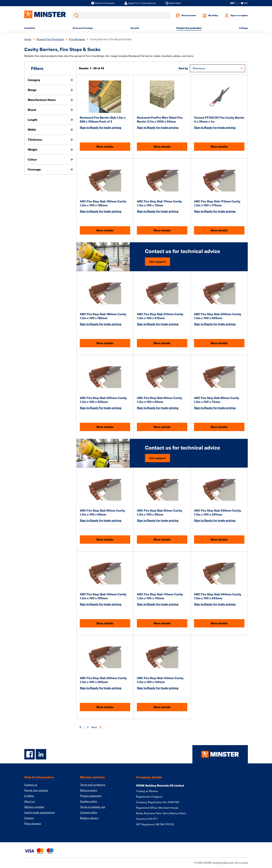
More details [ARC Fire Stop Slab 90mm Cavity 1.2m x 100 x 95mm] (105, 540)
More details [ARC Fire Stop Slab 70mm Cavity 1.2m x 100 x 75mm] (162, 230)
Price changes (33, 824)
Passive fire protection (189, 28)
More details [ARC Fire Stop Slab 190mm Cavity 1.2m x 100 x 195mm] (105, 230)
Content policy (89, 812)
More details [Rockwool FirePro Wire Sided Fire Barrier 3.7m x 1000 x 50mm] (162, 147)
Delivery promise (34, 807)
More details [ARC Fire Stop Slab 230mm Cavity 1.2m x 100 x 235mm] (219, 540)
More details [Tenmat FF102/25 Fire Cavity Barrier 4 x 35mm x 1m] (219, 147)
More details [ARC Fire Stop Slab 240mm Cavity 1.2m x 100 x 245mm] (219, 623)
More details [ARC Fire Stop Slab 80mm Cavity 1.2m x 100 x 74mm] (219, 427)
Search (76, 15)
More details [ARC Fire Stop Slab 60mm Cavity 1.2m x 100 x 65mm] (162, 427)
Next (97, 727)
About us (30, 801)
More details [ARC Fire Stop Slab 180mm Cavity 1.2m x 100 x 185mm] (105, 343)
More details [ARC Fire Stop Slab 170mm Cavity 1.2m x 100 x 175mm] (219, 230)
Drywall (135, 28)
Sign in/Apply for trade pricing (101, 128)
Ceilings (243, 28)
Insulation (30, 28)
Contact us (31, 785)
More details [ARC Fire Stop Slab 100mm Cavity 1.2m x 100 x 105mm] (105, 623)
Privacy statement (91, 796)
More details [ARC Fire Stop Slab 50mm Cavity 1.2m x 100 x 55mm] (162, 540)
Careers (29, 818)
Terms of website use (93, 807)
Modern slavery (89, 818)
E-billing (29, 796)
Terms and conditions (93, 785)
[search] (121, 15)
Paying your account (36, 790)
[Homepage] (220, 754)
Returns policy (89, 790)
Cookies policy (89, 801)
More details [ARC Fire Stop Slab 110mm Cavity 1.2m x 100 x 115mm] (162, 623)
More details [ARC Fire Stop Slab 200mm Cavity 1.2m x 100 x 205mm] (219, 343)
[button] (217, 68)
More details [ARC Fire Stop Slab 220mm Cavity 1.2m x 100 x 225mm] (105, 427)
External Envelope (83, 28)
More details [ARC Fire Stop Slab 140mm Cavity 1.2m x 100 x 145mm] (162, 707)
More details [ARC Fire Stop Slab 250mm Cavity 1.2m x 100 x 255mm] (105, 707)
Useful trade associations (39, 812)
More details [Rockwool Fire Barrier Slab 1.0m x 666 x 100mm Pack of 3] (105, 147)
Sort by (183, 68)
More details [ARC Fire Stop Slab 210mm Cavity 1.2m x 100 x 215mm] (162, 343)
